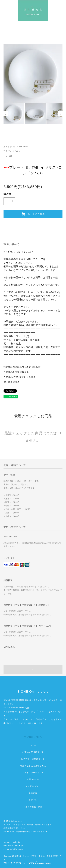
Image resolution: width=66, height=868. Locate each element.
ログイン (33, 800)
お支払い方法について (33, 752)
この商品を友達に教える (16, 372)
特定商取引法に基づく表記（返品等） (23, 367)
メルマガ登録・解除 (33, 807)
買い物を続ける (12, 382)
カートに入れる (33, 214)
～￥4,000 (8, 156)
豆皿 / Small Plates (12, 151)
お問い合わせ (33, 779)
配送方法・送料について (33, 759)
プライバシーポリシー (33, 773)
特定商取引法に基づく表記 (33, 766)
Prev (6, 114)
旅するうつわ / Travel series (16, 147)
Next (60, 114)
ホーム (33, 745)
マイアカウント (33, 786)
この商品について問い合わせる (20, 377)
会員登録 (33, 793)
